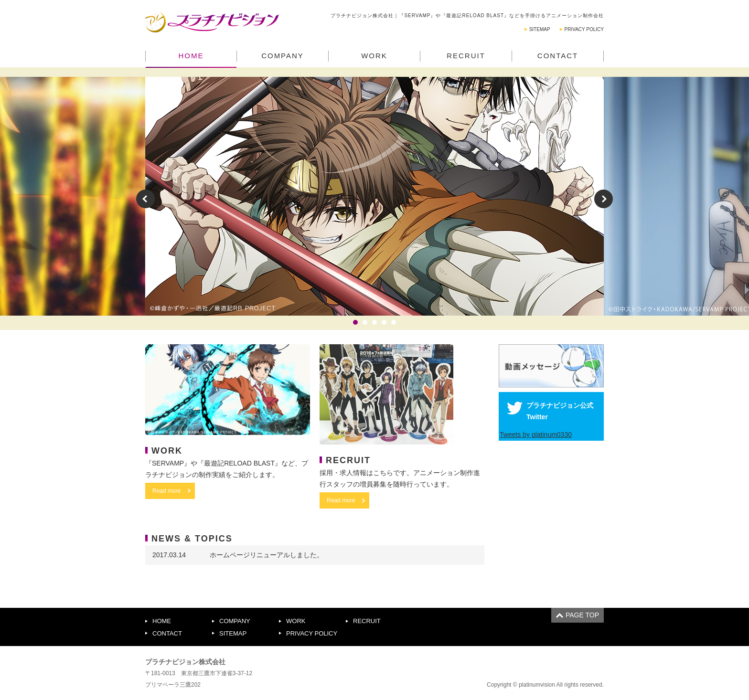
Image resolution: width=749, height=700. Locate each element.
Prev (145, 199)
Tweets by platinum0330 (536, 435)
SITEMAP (540, 29)
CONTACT (558, 56)
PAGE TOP (582, 615)
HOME (191, 56)
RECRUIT (466, 56)
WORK (374, 56)
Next (604, 199)
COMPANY (283, 56)
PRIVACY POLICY (584, 29)
